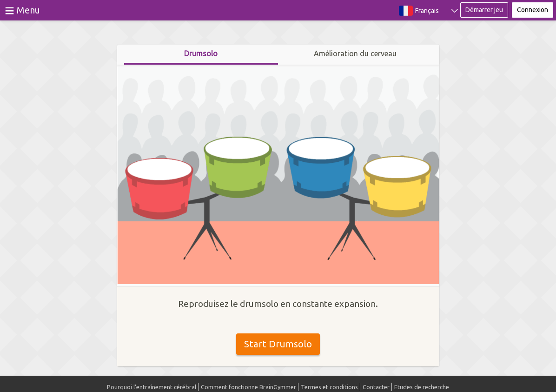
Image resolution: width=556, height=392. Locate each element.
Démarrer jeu (484, 10)
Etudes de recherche (422, 387)
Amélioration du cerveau (355, 53)
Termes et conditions (329, 387)
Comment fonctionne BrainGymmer (248, 387)
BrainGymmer (278, 8)
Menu (28, 10)
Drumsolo (201, 53)
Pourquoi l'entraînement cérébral (152, 387)
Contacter (376, 387)
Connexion (533, 10)
